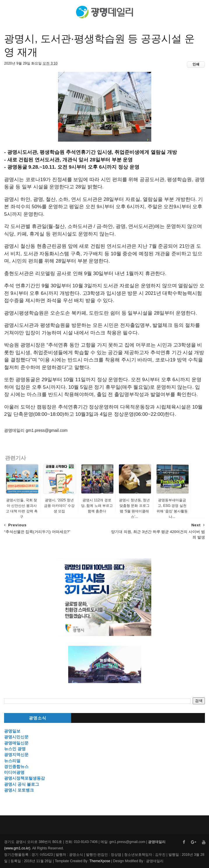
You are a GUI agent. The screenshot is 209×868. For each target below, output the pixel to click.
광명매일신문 (16, 743)
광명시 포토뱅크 (19, 790)
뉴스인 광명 (15, 749)
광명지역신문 (16, 755)
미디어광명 (14, 772)
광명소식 (38, 718)
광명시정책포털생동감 (24, 778)
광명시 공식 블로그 (22, 784)
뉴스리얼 (12, 761)
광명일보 (12, 731)
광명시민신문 (16, 737)
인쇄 (196, 64)
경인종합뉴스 (16, 767)
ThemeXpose (100, 861)
